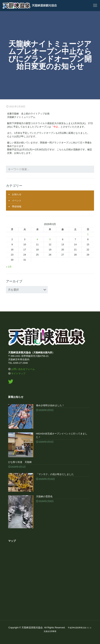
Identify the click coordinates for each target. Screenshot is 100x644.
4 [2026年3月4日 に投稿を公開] (37, 239)
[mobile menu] (95, 5)
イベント (17, 201)
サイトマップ (18, 373)
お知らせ (17, 194)
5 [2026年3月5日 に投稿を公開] (50, 239)
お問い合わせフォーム (23, 369)
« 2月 (9, 267)
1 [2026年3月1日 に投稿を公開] (88, 234)
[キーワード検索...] (50, 169)
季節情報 (17, 207)
